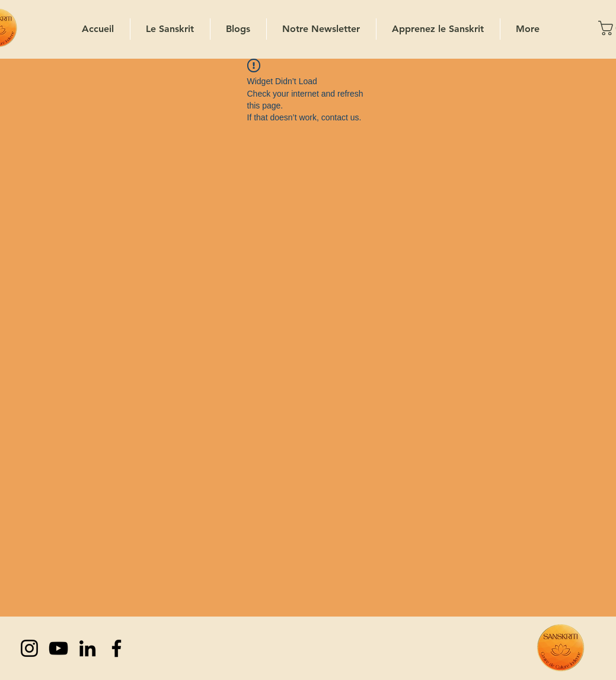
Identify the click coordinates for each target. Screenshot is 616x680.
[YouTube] (58, 648)
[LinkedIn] (87, 648)
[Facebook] (117, 648)
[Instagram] (29, 648)
